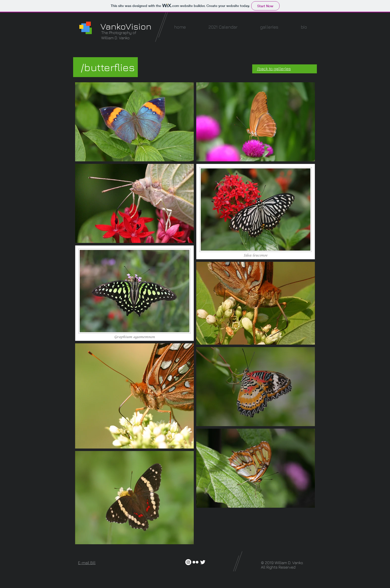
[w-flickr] (195, 562)
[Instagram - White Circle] (188, 562)
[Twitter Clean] (203, 562)
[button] (269, 27)
